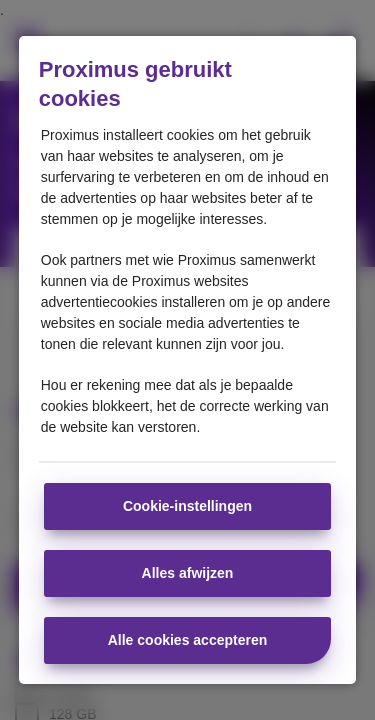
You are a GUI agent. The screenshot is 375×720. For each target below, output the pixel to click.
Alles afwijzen (188, 573)
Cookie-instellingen (187, 506)
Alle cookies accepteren (188, 640)
